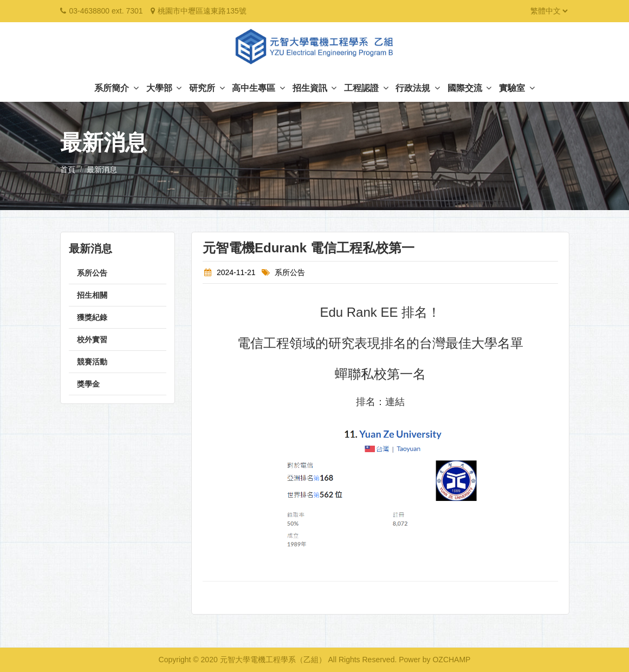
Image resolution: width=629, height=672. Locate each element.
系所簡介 (116, 88)
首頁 (68, 169)
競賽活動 (92, 362)
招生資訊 (314, 88)
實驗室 (517, 88)
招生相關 (92, 295)
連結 (395, 402)
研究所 (207, 88)
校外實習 (92, 340)
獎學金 (88, 384)
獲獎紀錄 (92, 317)
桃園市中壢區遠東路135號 (202, 11)
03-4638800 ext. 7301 (106, 11)
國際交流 (469, 88)
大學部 (164, 88)
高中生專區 (258, 88)
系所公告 (92, 273)
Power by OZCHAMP (435, 660)
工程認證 (366, 88)
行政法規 (417, 88)
